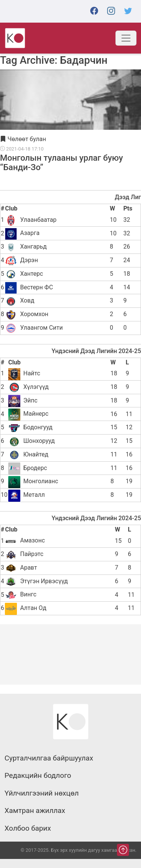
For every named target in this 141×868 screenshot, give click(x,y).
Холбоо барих (28, 828)
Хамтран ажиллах (35, 811)
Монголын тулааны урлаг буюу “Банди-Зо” (61, 162)
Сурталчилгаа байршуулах (49, 758)
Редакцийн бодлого (38, 776)
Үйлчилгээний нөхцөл (42, 793)
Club (11, 208)
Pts (128, 208)
